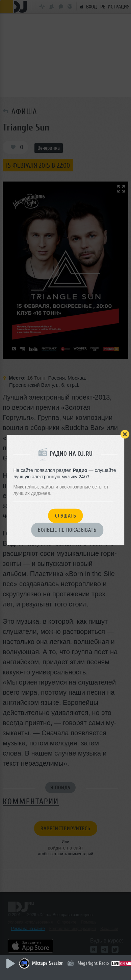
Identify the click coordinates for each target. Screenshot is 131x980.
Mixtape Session (48, 963)
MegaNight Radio (93, 963)
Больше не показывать (67, 530)
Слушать (66, 516)
